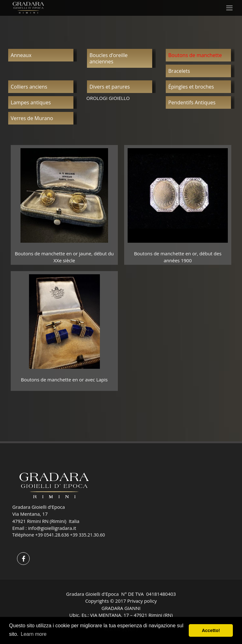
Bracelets (179, 71)
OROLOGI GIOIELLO (108, 98)
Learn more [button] (34, 634)
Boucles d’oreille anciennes (109, 58)
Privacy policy (142, 601)
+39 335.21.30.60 (87, 535)
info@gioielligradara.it (52, 528)
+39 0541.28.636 (52, 535)
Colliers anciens (29, 87)
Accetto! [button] (211, 630)
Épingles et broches (191, 87)
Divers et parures (110, 87)
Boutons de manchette (195, 55)
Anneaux (21, 55)
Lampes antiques (31, 102)
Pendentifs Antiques (192, 102)
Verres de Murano (32, 118)
